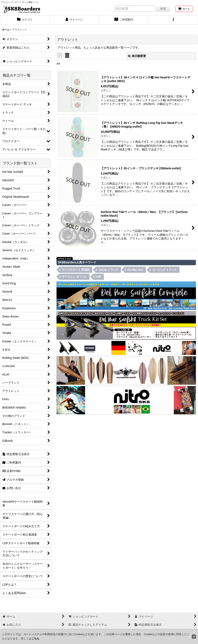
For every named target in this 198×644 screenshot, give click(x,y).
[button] (173, 20)
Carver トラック (109, 270)
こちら (35, 639)
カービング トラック (165, 270)
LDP (99, 277)
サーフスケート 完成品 (76, 270)
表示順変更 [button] (137, 56)
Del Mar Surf (135, 270)
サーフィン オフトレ (74, 277)
